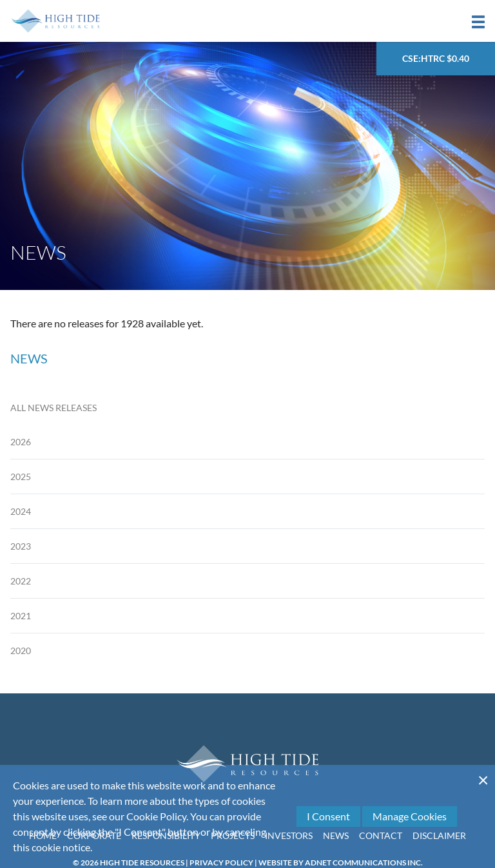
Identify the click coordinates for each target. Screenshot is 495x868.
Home (43, 835)
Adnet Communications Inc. (364, 863)
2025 (21, 477)
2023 (21, 546)
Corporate (94, 835)
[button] (478, 22)
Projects (233, 835)
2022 (21, 581)
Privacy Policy (221, 863)
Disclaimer (439, 835)
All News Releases (53, 408)
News (336, 835)
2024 (21, 511)
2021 (21, 616)
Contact (381, 835)
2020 (21, 651)
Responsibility (166, 835)
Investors (289, 835)
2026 (21, 442)
